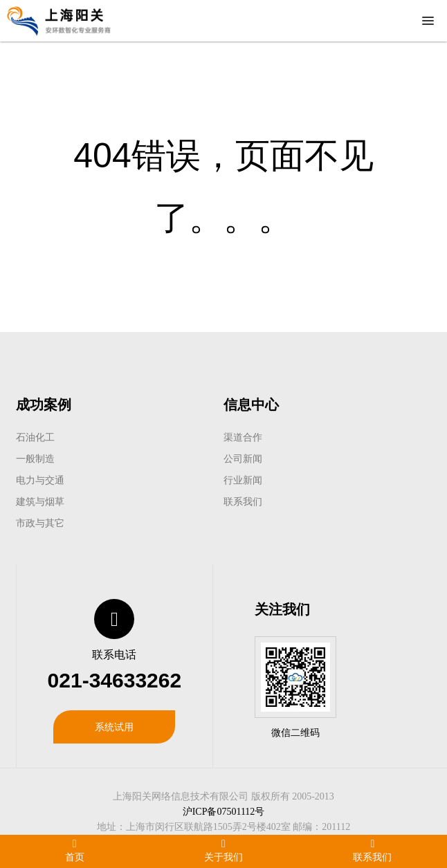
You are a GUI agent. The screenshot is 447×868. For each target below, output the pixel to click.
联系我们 (243, 501)
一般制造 (35, 459)
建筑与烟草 (40, 501)
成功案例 (44, 405)
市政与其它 (40, 523)
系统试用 (114, 727)
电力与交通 (40, 480)
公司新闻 (243, 459)
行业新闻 (243, 480)
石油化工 (35, 437)
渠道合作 (243, 437)
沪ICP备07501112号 (224, 812)
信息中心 (251, 405)
